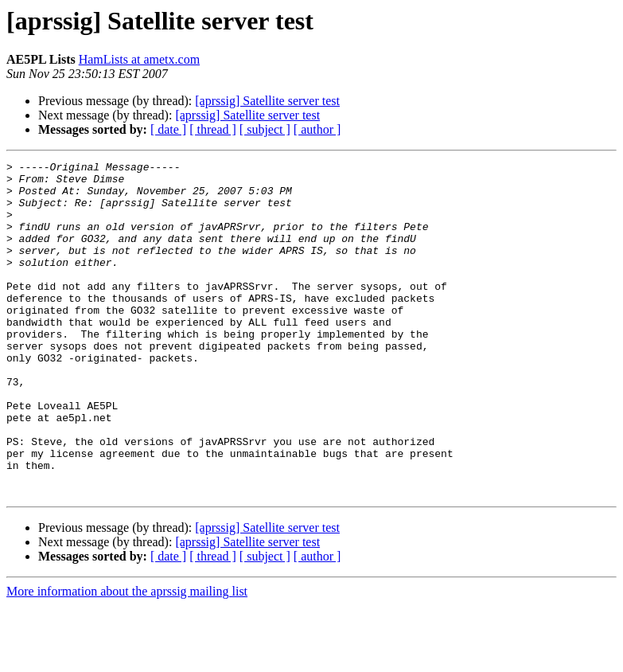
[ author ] (317, 129)
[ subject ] (265, 129)
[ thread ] (213, 129)
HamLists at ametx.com (139, 59)
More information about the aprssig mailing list (127, 658)
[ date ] (168, 129)
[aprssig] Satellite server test (267, 101)
